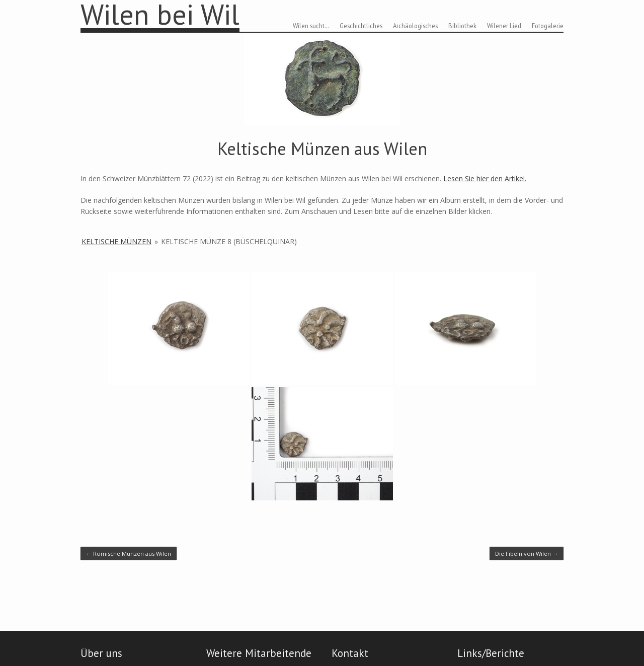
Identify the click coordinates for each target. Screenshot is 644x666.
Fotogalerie (548, 26)
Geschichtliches (361, 26)
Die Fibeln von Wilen (527, 553)
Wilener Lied (504, 26)
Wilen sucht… (311, 26)
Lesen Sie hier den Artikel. (485, 178)
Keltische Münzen (116, 241)
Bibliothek (462, 26)
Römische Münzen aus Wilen (129, 553)
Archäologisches (415, 26)
